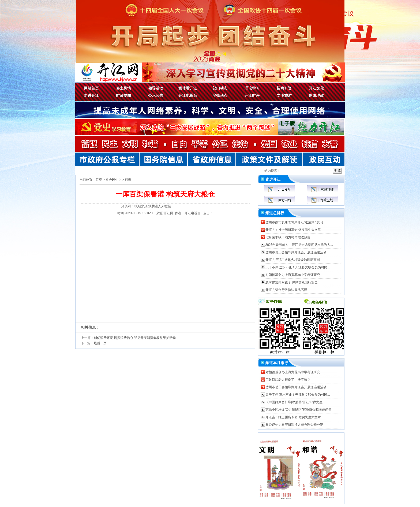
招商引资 (284, 88)
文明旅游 (284, 95)
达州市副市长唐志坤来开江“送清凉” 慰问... (296, 222)
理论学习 (252, 88)
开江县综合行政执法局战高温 (286, 290)
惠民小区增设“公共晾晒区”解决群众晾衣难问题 (299, 410)
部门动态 (220, 88)
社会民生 (112, 180)
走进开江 (91, 95)
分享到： (127, 206)
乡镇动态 (220, 95)
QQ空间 (140, 206)
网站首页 (91, 88)
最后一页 (100, 343)
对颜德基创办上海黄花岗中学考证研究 (293, 275)
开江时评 (252, 95)
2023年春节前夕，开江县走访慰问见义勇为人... (299, 245)
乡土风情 (123, 88)
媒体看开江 (188, 88)
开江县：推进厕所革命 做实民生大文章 (293, 230)
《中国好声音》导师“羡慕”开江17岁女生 (294, 402)
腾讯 (155, 206)
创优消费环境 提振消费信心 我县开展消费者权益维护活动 (135, 338)
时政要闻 (123, 95)
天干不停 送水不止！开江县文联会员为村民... (298, 267)
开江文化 (316, 88)
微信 (168, 206)
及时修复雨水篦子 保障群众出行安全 (292, 282)
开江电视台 (188, 95)
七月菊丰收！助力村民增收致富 (288, 237)
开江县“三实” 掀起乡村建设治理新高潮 (293, 260)
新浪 (148, 206)
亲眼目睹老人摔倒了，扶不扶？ (288, 380)
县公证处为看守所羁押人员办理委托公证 (294, 425)
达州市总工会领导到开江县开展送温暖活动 (296, 252)
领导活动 (156, 88)
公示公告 (156, 95)
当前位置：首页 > (92, 180)
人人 (161, 206)
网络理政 (316, 95)
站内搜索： (272, 171)
